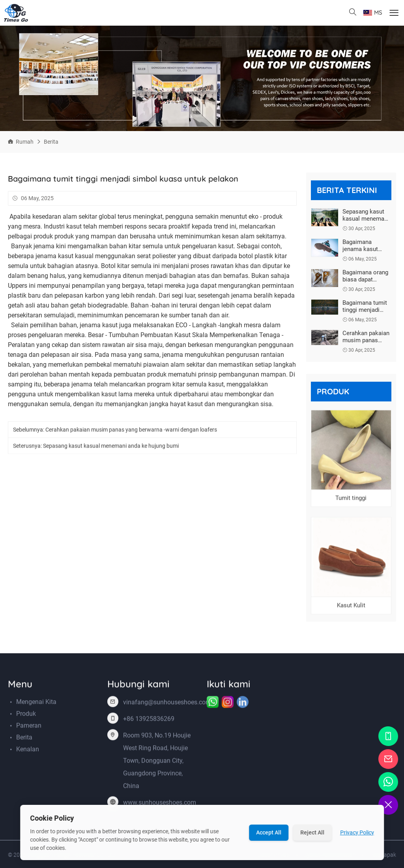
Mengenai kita (36, 703)
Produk (26, 715)
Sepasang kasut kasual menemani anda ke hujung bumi (111, 447)
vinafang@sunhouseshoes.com (167, 704)
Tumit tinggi (351, 499)
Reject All (312, 832)
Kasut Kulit (351, 607)
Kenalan (28, 751)
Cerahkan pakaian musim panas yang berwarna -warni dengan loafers (131, 431)
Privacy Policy (357, 832)
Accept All (269, 832)
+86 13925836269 (149, 720)
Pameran (29, 727)
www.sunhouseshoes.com (160, 804)
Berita (51, 142)
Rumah (25, 142)
